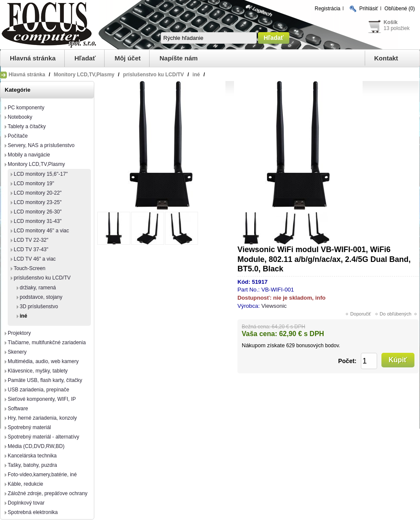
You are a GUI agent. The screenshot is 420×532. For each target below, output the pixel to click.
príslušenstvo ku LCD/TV (42, 278)
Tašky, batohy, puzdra (32, 465)
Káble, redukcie (25, 484)
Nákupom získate (263, 345)
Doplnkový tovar (26, 503)
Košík (391, 22)
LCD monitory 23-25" (38, 202)
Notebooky (20, 117)
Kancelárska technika (32, 456)
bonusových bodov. (318, 346)
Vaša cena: (259, 334)
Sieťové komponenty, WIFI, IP (42, 399)
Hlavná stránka (33, 58)
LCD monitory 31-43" (38, 221)
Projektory (19, 333)
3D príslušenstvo (39, 307)
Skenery (17, 352)
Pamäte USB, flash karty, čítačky (45, 380)
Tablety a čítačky (27, 126)
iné (23, 316)
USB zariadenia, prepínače (38, 390)
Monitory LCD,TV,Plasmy (36, 164)
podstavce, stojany (41, 297)
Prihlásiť (369, 9)
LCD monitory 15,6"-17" (41, 174)
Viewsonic (274, 306)
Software (18, 409)
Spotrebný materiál (29, 427)
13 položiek (397, 28)
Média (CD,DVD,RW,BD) (36, 446)
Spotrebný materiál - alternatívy (43, 437)
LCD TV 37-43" (31, 249)
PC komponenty (26, 108)
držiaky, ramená (38, 288)
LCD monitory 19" (34, 183)
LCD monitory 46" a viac (41, 231)
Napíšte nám (178, 58)
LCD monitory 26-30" (38, 212)
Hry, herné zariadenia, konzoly (42, 418)
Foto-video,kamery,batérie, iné (42, 475)
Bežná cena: (256, 327)
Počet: (347, 361)
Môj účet (127, 58)
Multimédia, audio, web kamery (43, 361)
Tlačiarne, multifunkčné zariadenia (47, 343)
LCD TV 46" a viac (35, 259)
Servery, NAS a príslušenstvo (41, 145)
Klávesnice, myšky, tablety (38, 371)
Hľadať (85, 58)
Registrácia (327, 9)
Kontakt (386, 58)
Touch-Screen (30, 268)
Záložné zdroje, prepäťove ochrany (48, 493)
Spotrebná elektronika (33, 512)
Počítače (18, 136)
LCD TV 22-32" (31, 240)
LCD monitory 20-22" (38, 193)
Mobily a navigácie (29, 155)
